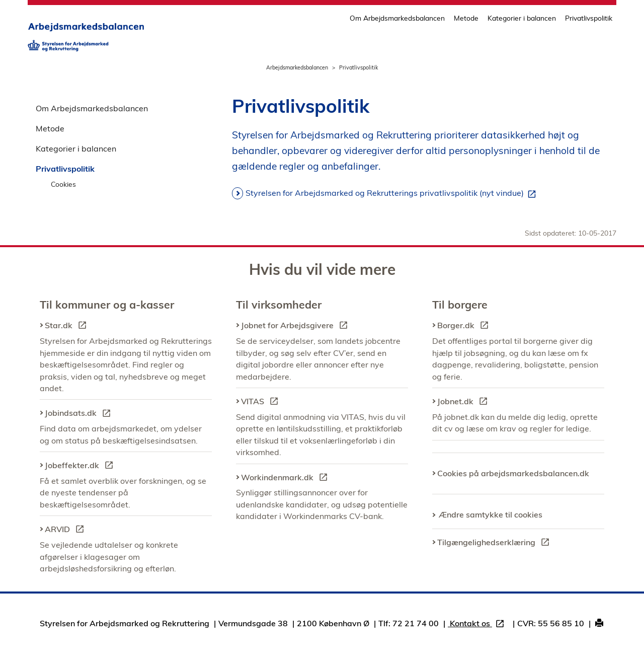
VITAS (262, 403)
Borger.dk (465, 327)
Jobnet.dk (464, 403)
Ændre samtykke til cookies (491, 514)
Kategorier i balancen (522, 18)
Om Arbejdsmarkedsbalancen (397, 18)
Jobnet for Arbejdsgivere (296, 327)
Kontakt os (478, 624)
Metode (466, 18)
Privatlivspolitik (589, 18)
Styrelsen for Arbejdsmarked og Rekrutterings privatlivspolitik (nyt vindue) (393, 193)
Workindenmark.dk (286, 479)
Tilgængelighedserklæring (495, 544)
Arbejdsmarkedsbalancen (297, 67)
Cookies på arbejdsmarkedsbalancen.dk (513, 473)
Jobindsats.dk (80, 414)
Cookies (63, 184)
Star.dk (68, 327)
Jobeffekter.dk (81, 467)
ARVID (66, 531)
